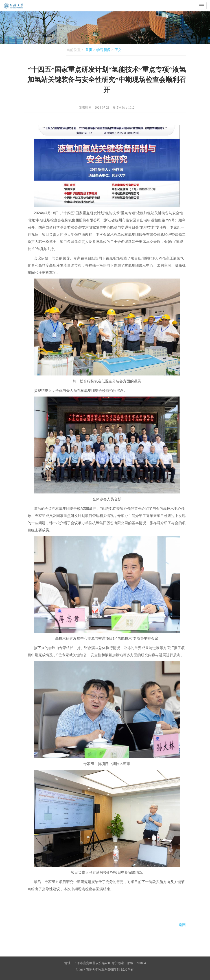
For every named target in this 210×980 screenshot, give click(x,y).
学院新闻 (103, 50)
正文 (118, 50)
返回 (182, 925)
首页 (89, 50)
